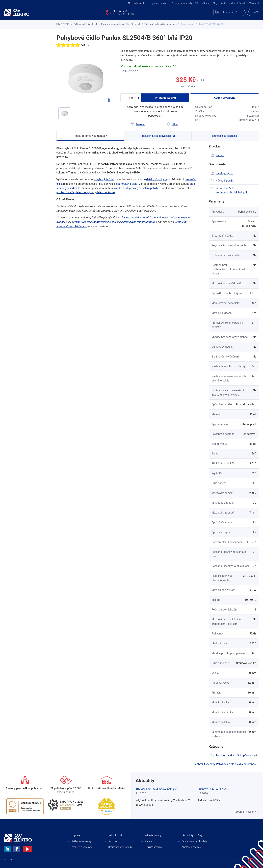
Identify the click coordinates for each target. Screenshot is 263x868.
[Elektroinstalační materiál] (85, 24)
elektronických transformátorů (137, 222)
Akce (166, 3)
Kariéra (224, 3)
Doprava (76, 835)
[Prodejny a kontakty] (66, 785)
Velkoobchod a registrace (147, 3)
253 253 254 (120, 11)
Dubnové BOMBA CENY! (212, 789)
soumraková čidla (127, 184)
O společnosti (238, 3)
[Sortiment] (106, 783)
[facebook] (17, 850)
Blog (215, 3)
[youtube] (28, 850)
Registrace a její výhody (120, 847)
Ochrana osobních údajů (194, 841)
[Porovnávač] (225, 12)
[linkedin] (7, 850)
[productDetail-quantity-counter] (131, 98)
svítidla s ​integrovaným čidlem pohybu (136, 188)
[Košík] (251, 12)
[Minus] (123, 98)
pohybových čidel (104, 179)
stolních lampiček (128, 218)
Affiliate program (154, 847)
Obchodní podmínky (192, 835)
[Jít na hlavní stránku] (129, 3)
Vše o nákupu (202, 3)
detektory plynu (85, 192)
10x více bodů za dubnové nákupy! (156, 789)
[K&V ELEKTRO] (17, 12)
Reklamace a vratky (81, 841)
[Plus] (139, 98)
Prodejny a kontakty (182, 3)
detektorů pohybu (157, 179)
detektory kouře (106, 192)
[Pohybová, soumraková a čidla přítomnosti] (121, 24)
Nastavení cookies (191, 847)
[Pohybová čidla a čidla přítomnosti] (161, 24)
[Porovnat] (138, 124)
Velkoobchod (115, 835)
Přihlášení (253, 3)
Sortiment (113, 841)
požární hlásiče (65, 192)
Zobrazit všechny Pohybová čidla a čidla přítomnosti (227, 764)
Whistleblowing (153, 835)
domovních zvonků (104, 222)
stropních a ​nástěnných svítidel (158, 218)
